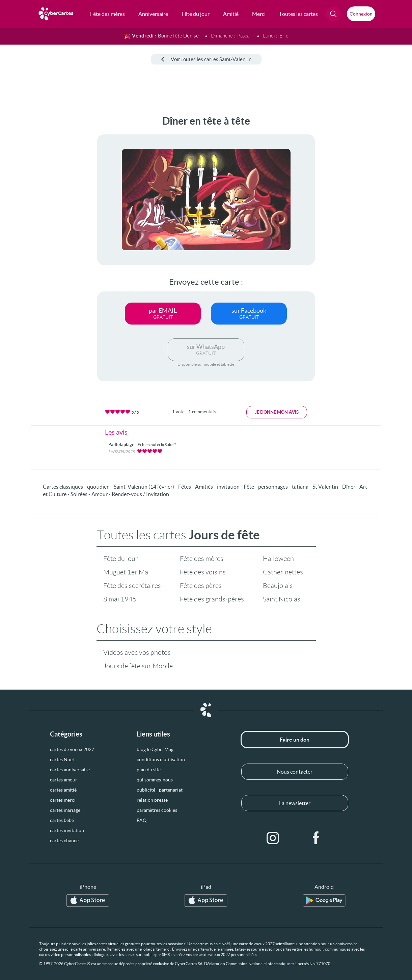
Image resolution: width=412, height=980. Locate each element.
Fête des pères (201, 586)
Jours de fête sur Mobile (138, 666)
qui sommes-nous (155, 780)
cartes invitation (67, 830)
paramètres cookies (157, 810)
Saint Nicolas (282, 599)
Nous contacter (295, 772)
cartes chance (64, 841)
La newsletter (295, 803)
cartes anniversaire (70, 770)
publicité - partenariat (160, 790)
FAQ (142, 820)
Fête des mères (202, 559)
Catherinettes (283, 572)
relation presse (152, 800)
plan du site (149, 770)
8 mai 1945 (120, 599)
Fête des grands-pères (212, 599)
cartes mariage (65, 810)
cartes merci (63, 800)
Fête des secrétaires (132, 586)
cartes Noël (62, 759)
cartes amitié (63, 790)
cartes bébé (62, 820)
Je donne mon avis (277, 412)
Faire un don (295, 740)
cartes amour (64, 780)
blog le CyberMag (155, 749)
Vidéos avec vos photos (137, 652)
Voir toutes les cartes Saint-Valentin (206, 59)
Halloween (278, 559)
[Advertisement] (31, 216)
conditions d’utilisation (161, 759)
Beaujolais (278, 586)
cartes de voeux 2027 (72, 749)
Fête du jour (121, 559)
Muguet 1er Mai (127, 572)
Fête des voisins (203, 572)
